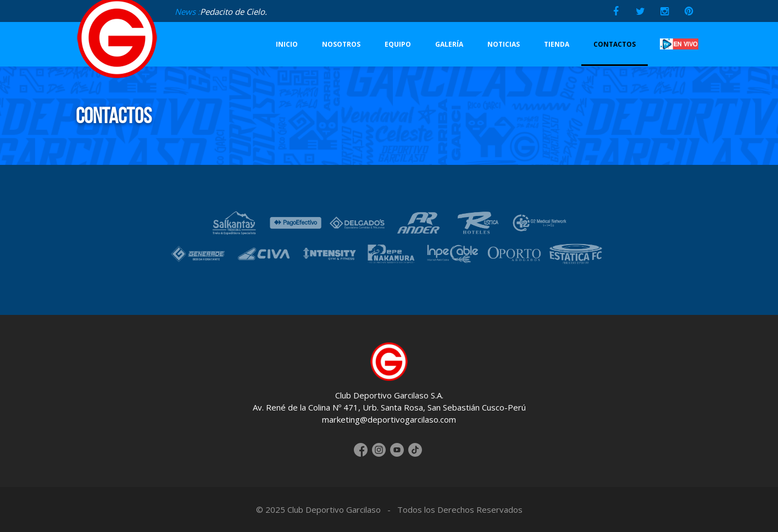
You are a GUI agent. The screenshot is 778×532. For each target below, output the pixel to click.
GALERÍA (449, 44)
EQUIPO (398, 44)
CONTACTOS (615, 44)
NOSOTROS (341, 44)
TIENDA (557, 44)
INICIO (287, 44)
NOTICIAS (504, 44)
